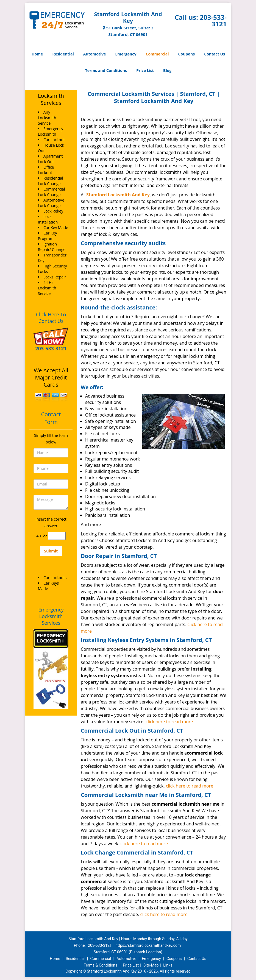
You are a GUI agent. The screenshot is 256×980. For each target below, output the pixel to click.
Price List (145, 70)
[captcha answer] (57, 536)
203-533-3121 (213, 20)
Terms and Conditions (106, 70)
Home (37, 54)
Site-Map (151, 965)
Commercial (157, 54)
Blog (167, 70)
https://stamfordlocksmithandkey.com (148, 945)
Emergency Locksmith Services (51, 616)
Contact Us (215, 54)
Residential (63, 54)
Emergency (126, 54)
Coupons (187, 54)
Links (168, 965)
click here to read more (169, 722)
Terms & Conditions (101, 965)
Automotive (95, 54)
